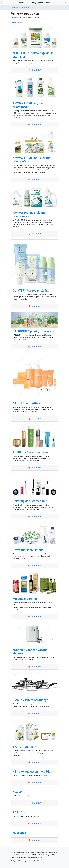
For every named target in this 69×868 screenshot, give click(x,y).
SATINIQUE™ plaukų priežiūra (32, 331)
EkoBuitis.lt (16, 7)
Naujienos (19, 833)
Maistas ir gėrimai (25, 599)
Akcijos (18, 792)
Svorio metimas (23, 747)
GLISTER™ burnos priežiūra (31, 290)
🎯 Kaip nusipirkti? (17, 23)
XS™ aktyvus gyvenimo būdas (32, 772)
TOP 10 (18, 812)
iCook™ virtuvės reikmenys (30, 700)
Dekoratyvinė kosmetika (29, 501)
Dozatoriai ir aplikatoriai (29, 550)
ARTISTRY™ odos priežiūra (30, 452)
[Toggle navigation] (4, 3)
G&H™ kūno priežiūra (27, 403)
